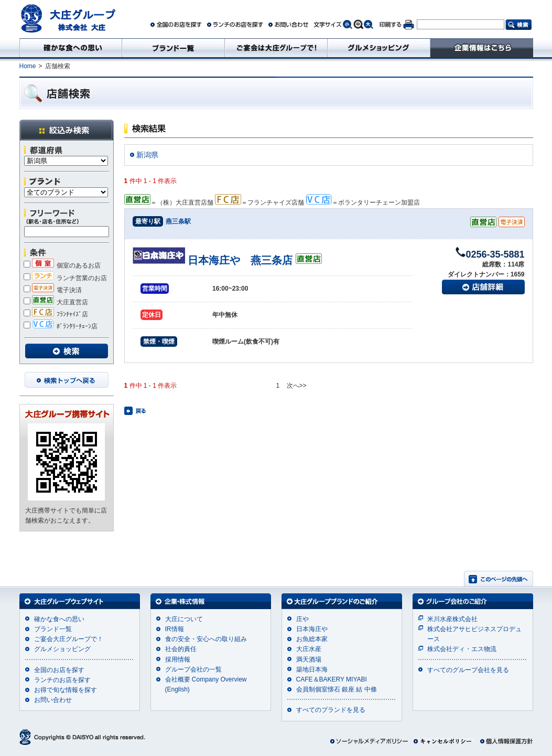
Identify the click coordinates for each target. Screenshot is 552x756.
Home (28, 66)
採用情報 (178, 659)
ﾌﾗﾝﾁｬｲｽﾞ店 (56, 314)
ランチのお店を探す (62, 680)
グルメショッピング (62, 649)
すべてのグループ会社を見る (468, 670)
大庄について (184, 619)
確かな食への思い (59, 619)
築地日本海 (312, 669)
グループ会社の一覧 (193, 669)
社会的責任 (181, 649)
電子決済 (53, 290)
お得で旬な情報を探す (66, 690)
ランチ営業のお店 (65, 278)
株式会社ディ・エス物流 (462, 649)
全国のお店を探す (59, 670)
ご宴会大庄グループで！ (69, 639)
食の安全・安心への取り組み (206, 639)
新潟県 (147, 155)
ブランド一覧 (53, 629)
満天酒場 (309, 659)
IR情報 (175, 629)
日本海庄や (312, 629)
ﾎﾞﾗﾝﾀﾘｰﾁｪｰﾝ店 (61, 326)
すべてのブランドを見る (331, 710)
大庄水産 (309, 649)
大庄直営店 (56, 302)
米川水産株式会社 (452, 619)
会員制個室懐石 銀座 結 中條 (337, 689)
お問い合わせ (53, 700)
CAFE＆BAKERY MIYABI (332, 679)
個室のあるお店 (62, 265)
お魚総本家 (312, 639)
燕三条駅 (178, 221)
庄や (302, 619)
